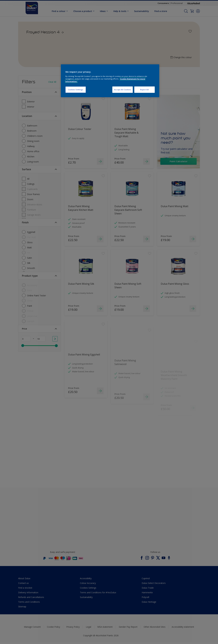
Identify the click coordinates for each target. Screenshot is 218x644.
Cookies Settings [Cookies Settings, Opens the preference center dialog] (76, 90)
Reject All (145, 90)
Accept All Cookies (123, 90)
